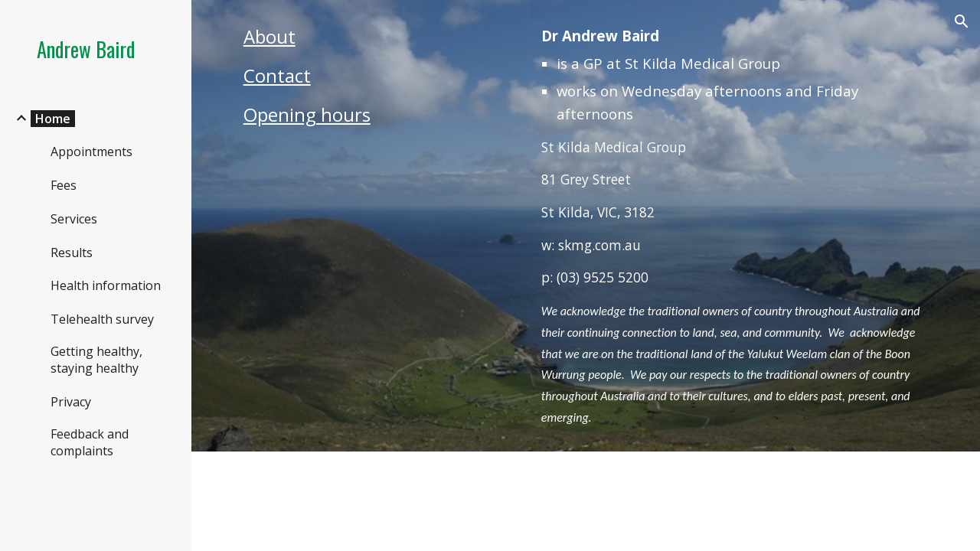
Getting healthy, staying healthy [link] (96, 360)
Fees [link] (64, 185)
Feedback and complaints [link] (90, 442)
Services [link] (74, 219)
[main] (377, 83)
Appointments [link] (91, 152)
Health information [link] (106, 285)
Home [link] (53, 119)
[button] (962, 21)
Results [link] (72, 253)
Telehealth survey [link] (102, 319)
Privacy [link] (71, 402)
